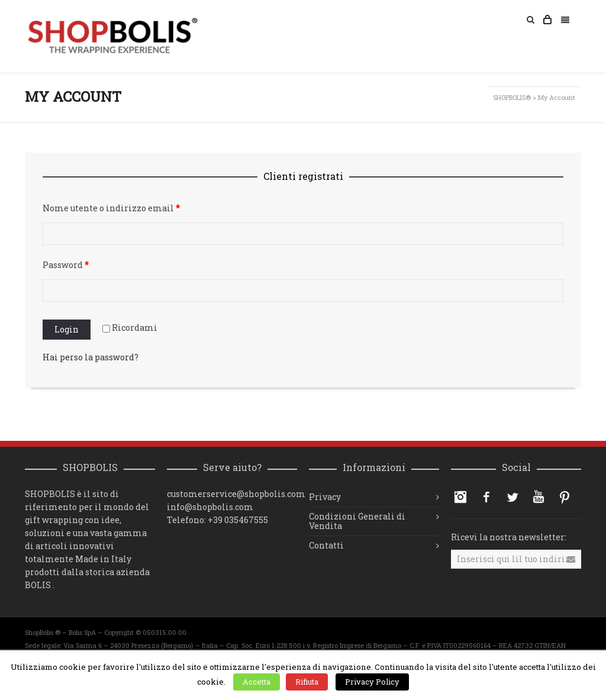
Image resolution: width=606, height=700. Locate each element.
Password (66, 265)
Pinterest (565, 497)
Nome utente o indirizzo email (111, 208)
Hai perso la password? (91, 357)
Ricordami (130, 328)
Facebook (486, 497)
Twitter (512, 497)
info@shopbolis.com (210, 507)
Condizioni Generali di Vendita (357, 521)
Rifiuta (307, 682)
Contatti (326, 545)
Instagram (460, 497)
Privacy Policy (372, 682)
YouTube (539, 497)
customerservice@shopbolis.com (236, 494)
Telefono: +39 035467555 (217, 520)
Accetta (257, 682)
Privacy (325, 497)
